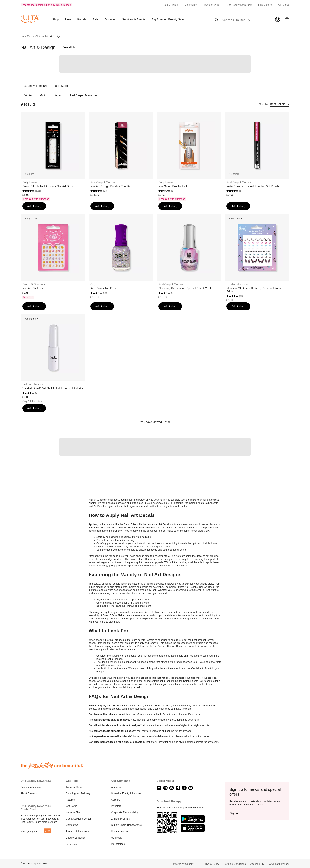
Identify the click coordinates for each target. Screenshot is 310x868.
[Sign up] (235, 813)
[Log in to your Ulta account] (278, 19)
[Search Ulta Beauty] (245, 19)
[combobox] (280, 105)
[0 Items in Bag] (287, 19)
